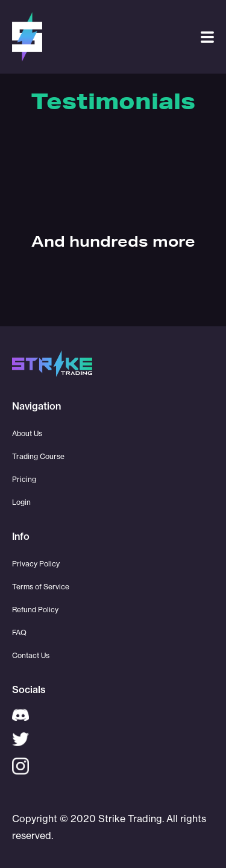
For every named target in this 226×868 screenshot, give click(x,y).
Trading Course (38, 456)
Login (21, 502)
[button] (207, 37)
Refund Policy (35, 610)
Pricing (24, 479)
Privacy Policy (36, 564)
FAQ (19, 632)
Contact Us (31, 655)
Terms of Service (41, 587)
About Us (27, 433)
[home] (27, 37)
